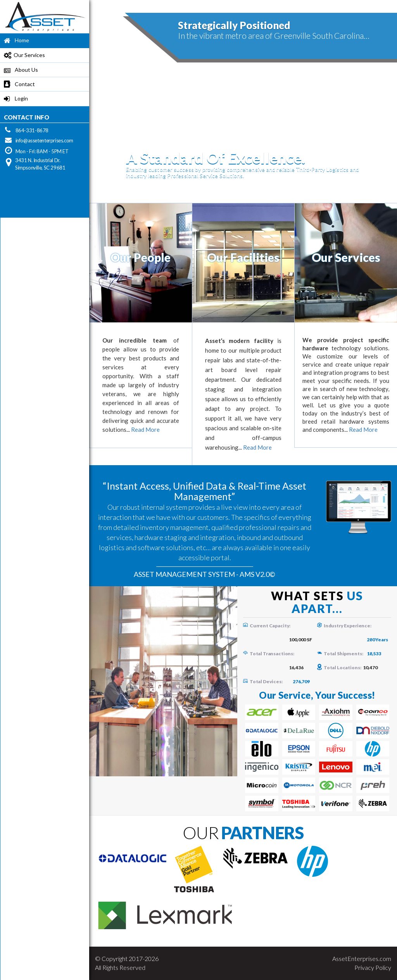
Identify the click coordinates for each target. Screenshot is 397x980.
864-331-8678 (32, 130)
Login (14, 99)
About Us (19, 71)
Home (15, 41)
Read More (145, 429)
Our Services (22, 56)
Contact (17, 85)
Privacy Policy (373, 967)
